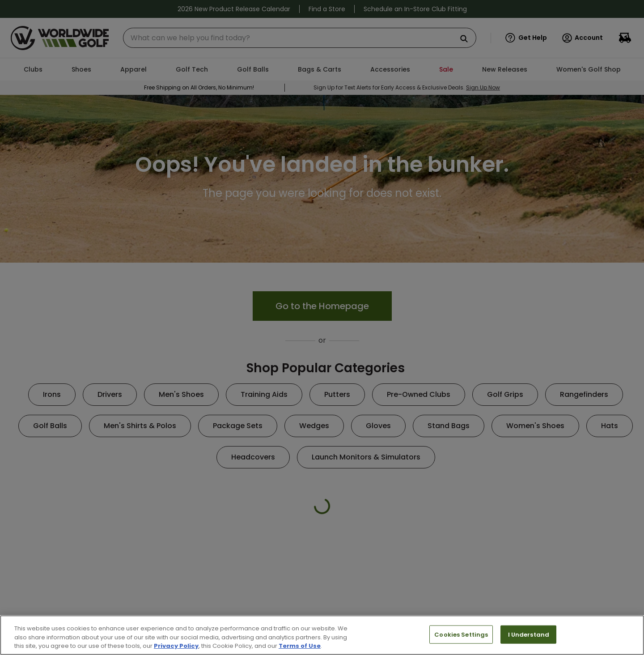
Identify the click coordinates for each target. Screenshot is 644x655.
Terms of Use (300, 646)
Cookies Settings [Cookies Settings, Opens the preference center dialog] (461, 634)
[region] (322, 635)
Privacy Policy (176, 646)
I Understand (529, 634)
